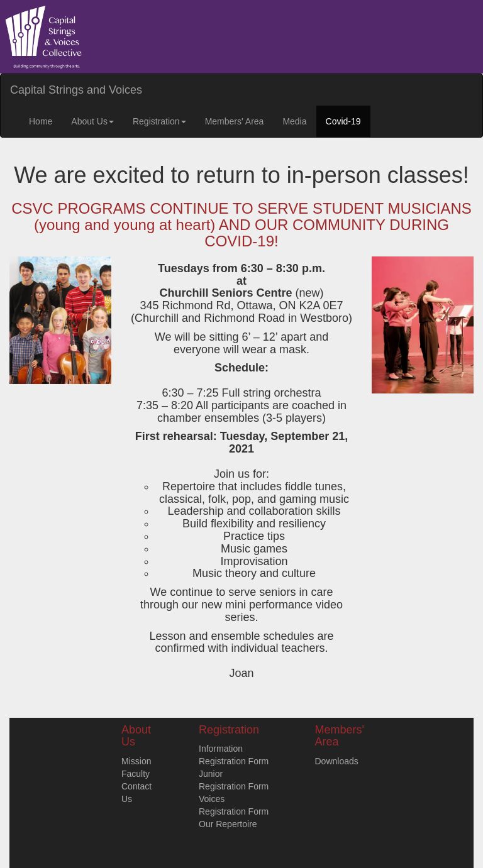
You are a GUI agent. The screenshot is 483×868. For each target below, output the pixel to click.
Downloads (337, 761)
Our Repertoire (228, 824)
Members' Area (235, 121)
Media (294, 121)
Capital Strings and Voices (76, 90)
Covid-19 (343, 121)
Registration (159, 121)
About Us (92, 121)
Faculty (136, 774)
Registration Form (234, 761)
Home (41, 121)
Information (221, 749)
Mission (136, 761)
